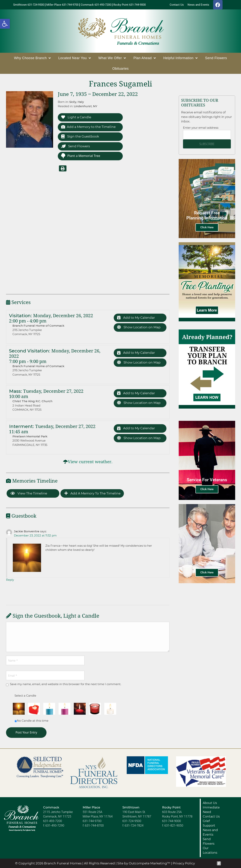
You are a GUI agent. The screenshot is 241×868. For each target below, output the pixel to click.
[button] (5, 24)
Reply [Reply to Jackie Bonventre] (10, 580)
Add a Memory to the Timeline (88, 127)
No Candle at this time (33, 721)
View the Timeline (29, 493)
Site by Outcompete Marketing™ (144, 863)
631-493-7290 (55, 826)
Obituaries (120, 69)
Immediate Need (211, 810)
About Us (210, 803)
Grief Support (209, 823)
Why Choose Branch (32, 58)
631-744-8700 (94, 826)
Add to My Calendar (136, 318)
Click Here (207, 227)
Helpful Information (180, 58)
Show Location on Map (139, 327)
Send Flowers (216, 58)
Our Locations (210, 850)
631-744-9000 (172, 821)
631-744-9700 (92, 821)
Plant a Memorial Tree (80, 156)
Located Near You (75, 58)
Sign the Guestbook (80, 136)
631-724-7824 (134, 826)
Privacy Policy (184, 863)
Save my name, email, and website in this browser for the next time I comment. (66, 684)
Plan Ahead (145, 58)
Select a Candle (25, 696)
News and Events (210, 832)
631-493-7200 (53, 821)
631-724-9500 (132, 821)
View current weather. (90, 462)
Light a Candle (76, 117)
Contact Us (211, 816)
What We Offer (112, 58)
